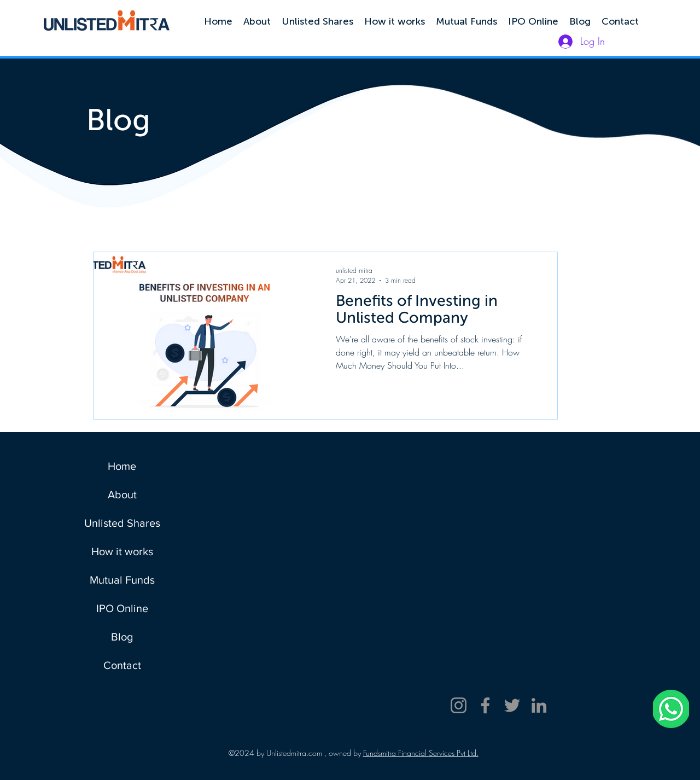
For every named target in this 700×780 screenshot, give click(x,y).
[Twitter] (512, 705)
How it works (122, 551)
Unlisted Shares (122, 523)
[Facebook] (485, 705)
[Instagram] (459, 705)
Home (122, 466)
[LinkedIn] (539, 705)
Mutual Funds (122, 580)
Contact (122, 665)
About (122, 494)
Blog (122, 637)
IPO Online (122, 608)
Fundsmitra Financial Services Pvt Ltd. (421, 753)
